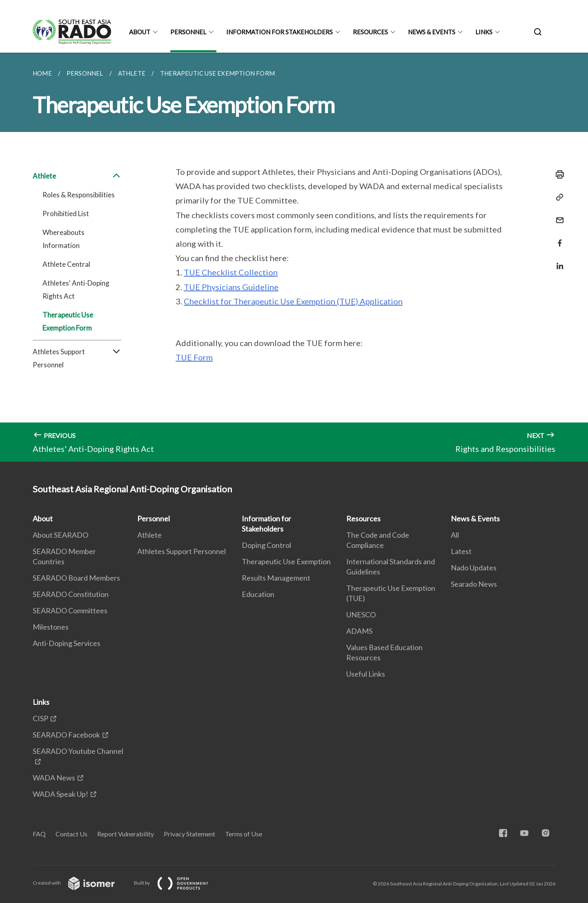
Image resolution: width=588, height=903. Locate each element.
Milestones (51, 627)
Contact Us (71, 834)
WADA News (54, 778)
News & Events (432, 32)
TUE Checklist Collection (231, 272)
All (455, 535)
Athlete (77, 176)
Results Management (276, 578)
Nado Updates (474, 568)
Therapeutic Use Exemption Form (68, 321)
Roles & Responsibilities (79, 195)
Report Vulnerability (126, 834)
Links (484, 32)
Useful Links (366, 674)
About (140, 32)
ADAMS (359, 631)
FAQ (39, 834)
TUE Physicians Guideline (231, 287)
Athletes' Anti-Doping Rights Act (76, 289)
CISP (40, 718)
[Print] (557, 174)
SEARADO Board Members (76, 578)
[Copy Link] (557, 197)
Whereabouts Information (63, 239)
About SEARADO (60, 535)
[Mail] (557, 215)
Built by (178, 883)
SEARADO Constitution (71, 594)
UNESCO (361, 615)
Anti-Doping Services (67, 643)
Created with (80, 883)
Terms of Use (244, 834)
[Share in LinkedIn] (557, 261)
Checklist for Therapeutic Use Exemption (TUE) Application (293, 301)
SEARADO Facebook (66, 735)
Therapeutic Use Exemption (286, 561)
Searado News (474, 584)
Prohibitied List (66, 213)
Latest (461, 551)
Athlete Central (66, 264)
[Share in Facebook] (557, 238)
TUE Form (194, 357)
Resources (370, 32)
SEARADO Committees (70, 610)
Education (258, 594)
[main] (294, 257)
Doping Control (266, 545)
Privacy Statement (189, 834)
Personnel (188, 32)
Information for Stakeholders (280, 32)
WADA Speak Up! (60, 794)
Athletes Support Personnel (77, 358)
